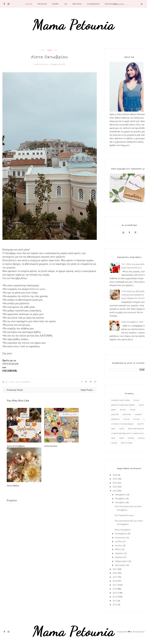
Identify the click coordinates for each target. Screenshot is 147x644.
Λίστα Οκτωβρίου (123, 530)
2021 (115, 569)
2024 (115, 483)
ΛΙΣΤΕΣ (122, 429)
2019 (115, 577)
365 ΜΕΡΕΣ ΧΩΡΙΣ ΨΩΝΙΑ (120, 400)
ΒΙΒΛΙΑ (114, 410)
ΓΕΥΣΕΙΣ (133, 410)
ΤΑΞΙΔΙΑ (114, 443)
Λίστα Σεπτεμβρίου (16, 446)
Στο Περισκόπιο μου (124, 515)
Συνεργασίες (93, 4)
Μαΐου (118, 549)
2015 (115, 593)
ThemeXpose (139, 632)
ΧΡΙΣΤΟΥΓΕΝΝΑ (127, 443)
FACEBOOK (10, 371)
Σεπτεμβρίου (121, 533)
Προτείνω (77, 4)
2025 (115, 479)
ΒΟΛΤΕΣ (123, 410)
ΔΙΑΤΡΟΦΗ (127, 414)
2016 (115, 589)
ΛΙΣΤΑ (50, 50)
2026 (115, 475)
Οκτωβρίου (120, 502)
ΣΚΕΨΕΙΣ (131, 438)
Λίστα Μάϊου (13, 485)
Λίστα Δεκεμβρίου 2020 (132, 322)
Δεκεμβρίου (121, 494)
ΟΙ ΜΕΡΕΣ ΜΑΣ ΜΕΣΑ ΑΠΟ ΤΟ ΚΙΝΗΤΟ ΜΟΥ (127, 433)
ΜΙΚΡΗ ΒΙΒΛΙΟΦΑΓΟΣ (136, 429)
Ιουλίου (119, 541)
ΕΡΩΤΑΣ (126, 419)
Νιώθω (56, 4)
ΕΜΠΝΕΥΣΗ (115, 419)
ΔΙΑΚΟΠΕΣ (115, 414)
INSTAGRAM (10, 364)
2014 (115, 597)
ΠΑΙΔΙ (113, 438)
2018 (115, 581)
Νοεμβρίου (120, 498)
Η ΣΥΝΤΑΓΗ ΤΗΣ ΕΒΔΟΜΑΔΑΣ (122, 424)
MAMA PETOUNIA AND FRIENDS (123, 405)
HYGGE (136, 400)
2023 (115, 487)
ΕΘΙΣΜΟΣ (138, 414)
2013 (115, 601)
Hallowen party (37, 289)
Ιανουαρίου (120, 565)
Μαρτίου (119, 557)
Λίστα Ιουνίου (51, 446)
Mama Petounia (43, 64)
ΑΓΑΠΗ (141, 405)
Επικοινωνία (111, 4)
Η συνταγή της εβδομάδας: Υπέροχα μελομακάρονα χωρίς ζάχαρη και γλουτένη (134, 295)
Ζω (66, 4)
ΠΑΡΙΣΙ (122, 438)
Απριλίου (119, 553)
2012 (115, 604)
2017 (115, 585)
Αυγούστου (121, 538)
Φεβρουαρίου (122, 561)
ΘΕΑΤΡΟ (140, 424)
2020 (115, 573)
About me (42, 4)
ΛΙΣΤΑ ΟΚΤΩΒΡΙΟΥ (23, 382)
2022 (115, 491)
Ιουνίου (119, 545)
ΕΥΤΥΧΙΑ (136, 419)
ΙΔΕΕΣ (113, 429)
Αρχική (29, 4)
